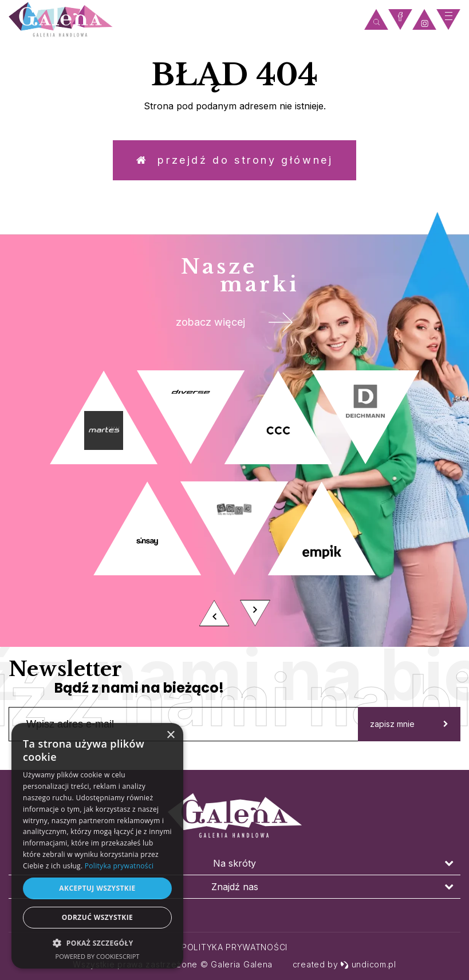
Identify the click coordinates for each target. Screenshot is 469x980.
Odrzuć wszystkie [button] (97, 917)
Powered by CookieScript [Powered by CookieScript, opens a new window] (98, 956)
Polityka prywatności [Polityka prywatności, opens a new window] (119, 866)
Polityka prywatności (234, 947)
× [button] (170, 735)
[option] (234, 502)
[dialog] (97, 846)
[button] (97, 943)
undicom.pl (368, 964)
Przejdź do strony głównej (235, 160)
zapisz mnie (409, 724)
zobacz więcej (234, 322)
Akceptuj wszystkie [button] (97, 888)
